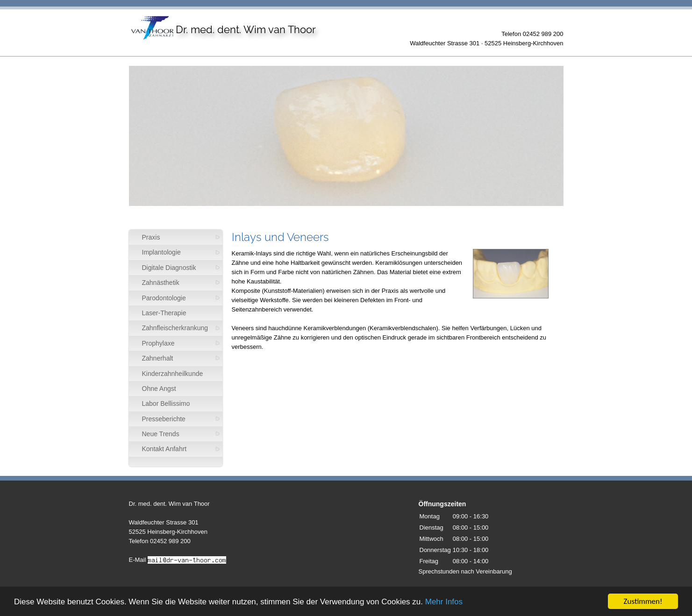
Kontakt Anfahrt (164, 449)
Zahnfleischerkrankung (175, 328)
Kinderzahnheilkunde (173, 374)
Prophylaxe (158, 343)
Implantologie (161, 252)
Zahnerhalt (158, 358)
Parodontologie (164, 298)
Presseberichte (164, 419)
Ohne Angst (159, 389)
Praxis (151, 237)
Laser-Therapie (164, 313)
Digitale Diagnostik (169, 268)
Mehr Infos (444, 603)
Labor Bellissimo (166, 404)
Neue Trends (161, 434)
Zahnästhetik (161, 283)
